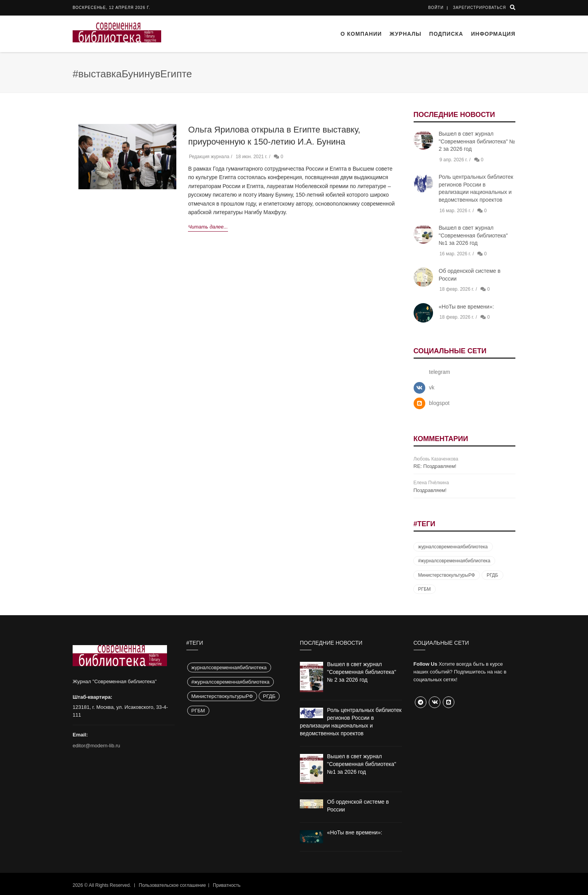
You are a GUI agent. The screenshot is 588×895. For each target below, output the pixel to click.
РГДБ (492, 575)
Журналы (405, 34)
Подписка (446, 34)
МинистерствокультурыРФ (447, 575)
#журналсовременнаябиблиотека (454, 561)
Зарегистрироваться (479, 8)
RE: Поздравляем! (435, 466)
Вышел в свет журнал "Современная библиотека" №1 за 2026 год (473, 235)
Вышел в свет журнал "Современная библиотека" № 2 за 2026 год (477, 141)
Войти (436, 8)
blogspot (439, 403)
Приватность (227, 885)
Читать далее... (208, 227)
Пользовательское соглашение (172, 885)
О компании (361, 34)
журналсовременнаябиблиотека (453, 547)
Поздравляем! (430, 490)
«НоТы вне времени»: (466, 307)
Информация (493, 34)
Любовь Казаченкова (436, 459)
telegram (440, 372)
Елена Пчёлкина (431, 483)
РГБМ (424, 589)
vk (432, 387)
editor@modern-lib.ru (96, 746)
